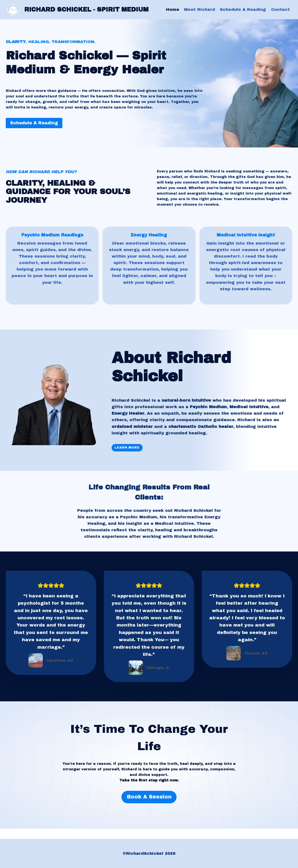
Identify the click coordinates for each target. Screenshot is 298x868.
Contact (280, 10)
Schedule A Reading (243, 10)
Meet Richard (200, 10)
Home (173, 10)
